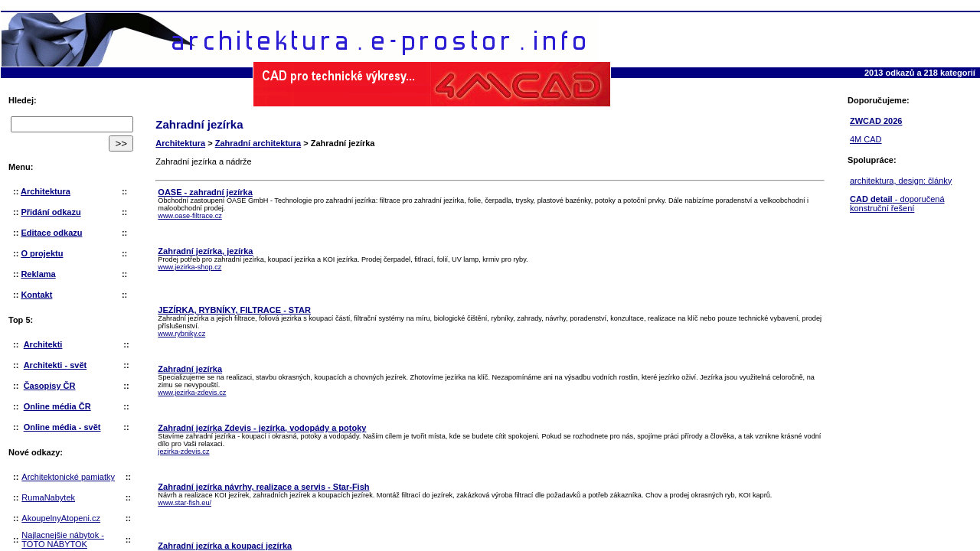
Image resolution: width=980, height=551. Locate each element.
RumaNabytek (48, 497)
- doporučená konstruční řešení (897, 204)
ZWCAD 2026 (876, 121)
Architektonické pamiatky (68, 477)
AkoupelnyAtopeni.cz (61, 518)
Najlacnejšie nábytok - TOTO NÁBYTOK (63, 540)
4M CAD (866, 139)
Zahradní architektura (258, 143)
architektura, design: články (901, 181)
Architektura (180, 143)
